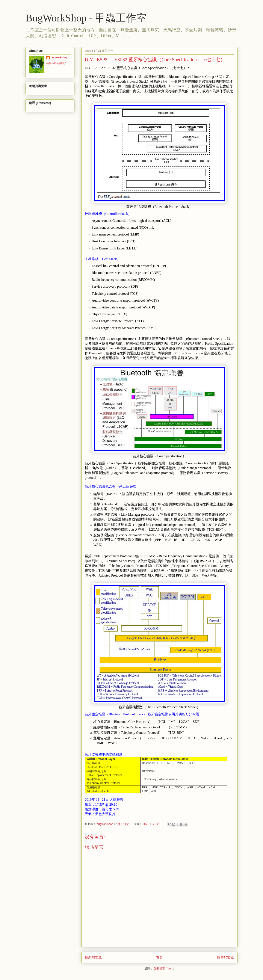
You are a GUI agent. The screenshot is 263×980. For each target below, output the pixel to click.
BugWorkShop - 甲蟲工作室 (86, 18)
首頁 (159, 957)
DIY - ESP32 (151, 824)
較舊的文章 (225, 957)
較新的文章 (93, 957)
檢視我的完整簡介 (57, 63)
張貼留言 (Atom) (164, 969)
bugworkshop (59, 57)
